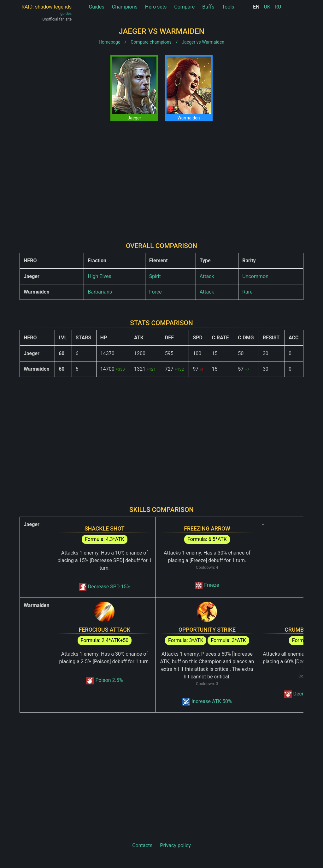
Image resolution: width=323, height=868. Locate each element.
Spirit (155, 276)
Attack (207, 276)
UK (267, 7)
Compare (184, 7)
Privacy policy (175, 845)
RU (278, 7)
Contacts (142, 845)
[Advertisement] (161, 177)
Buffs (208, 7)
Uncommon (255, 276)
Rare (247, 292)
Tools (228, 7)
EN (256, 7)
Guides (96, 7)
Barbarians (100, 292)
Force (156, 292)
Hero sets (156, 7)
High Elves (99, 276)
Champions (125, 7)
